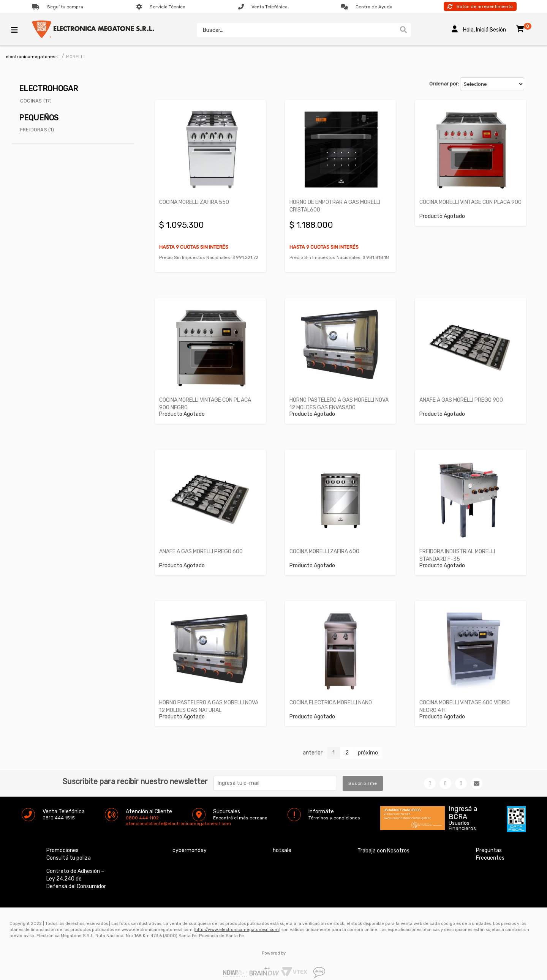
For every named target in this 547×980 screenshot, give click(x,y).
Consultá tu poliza (69, 850)
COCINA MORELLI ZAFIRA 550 (196, 200)
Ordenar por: (444, 84)
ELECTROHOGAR (48, 88)
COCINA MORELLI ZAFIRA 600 (326, 545)
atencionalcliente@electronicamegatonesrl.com (132, 815)
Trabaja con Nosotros (383, 842)
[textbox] (294, 30)
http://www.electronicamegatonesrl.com (237, 921)
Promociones (62, 842)
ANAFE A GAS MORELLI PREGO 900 (462, 395)
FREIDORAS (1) (37, 130)
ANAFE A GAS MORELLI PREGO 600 (202, 545)
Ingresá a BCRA (463, 803)
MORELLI (75, 57)
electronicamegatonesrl (32, 57)
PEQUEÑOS (39, 118)
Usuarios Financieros (462, 817)
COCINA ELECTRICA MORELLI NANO (332, 694)
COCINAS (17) (36, 101)
